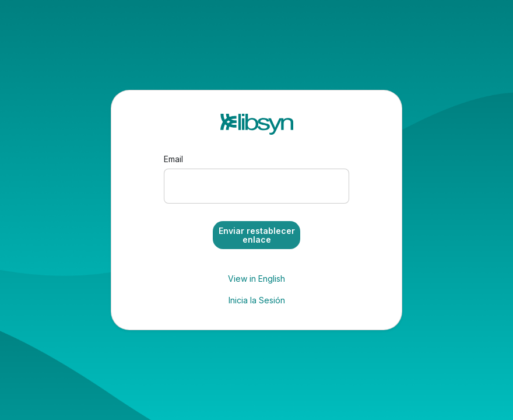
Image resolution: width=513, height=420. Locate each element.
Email (173, 159)
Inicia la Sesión (257, 300)
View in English (256, 279)
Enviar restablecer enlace (257, 235)
